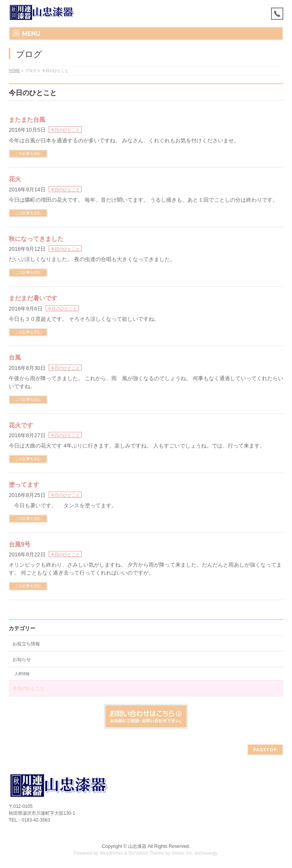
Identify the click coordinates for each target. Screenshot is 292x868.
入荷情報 (22, 674)
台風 (15, 358)
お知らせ (22, 659)
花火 (15, 179)
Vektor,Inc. (182, 853)
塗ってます (24, 485)
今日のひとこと (65, 130)
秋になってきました (36, 239)
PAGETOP (265, 749)
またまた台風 (27, 120)
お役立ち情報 (26, 644)
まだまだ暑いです (33, 298)
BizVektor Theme (146, 853)
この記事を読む (28, 154)
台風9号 (20, 544)
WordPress (111, 853)
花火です (21, 425)
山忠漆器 (137, 846)
